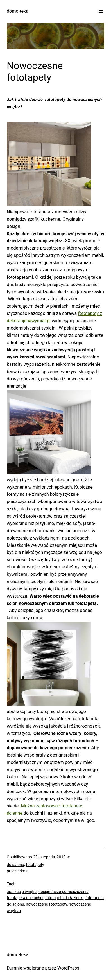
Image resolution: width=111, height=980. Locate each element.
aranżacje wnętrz (22, 892)
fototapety (35, 865)
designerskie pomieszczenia (64, 892)
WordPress (68, 968)
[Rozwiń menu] (101, 12)
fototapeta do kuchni (25, 898)
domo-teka (18, 11)
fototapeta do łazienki (64, 898)
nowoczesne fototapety (47, 904)
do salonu (15, 865)
